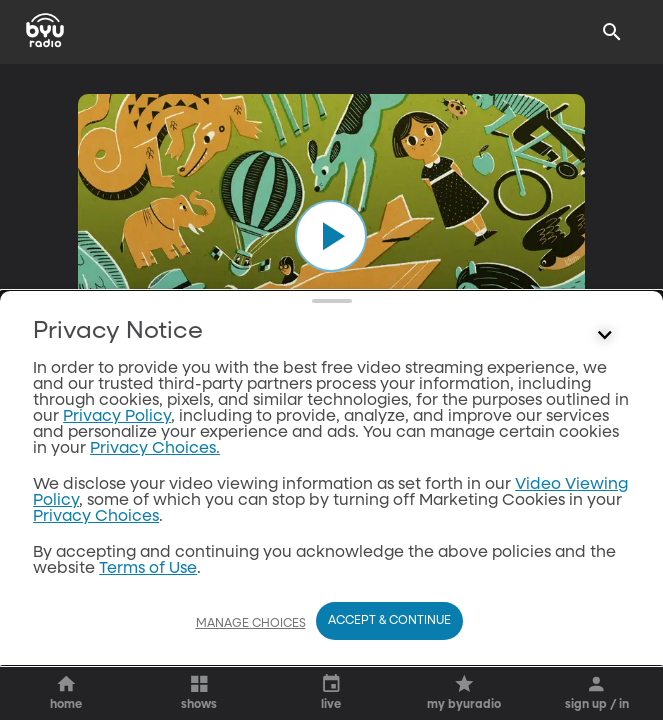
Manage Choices (251, 624)
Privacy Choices (96, 576)
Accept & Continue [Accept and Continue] (389, 621)
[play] (331, 236)
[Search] (612, 32)
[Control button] (605, 395)
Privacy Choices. (155, 508)
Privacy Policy (117, 476)
